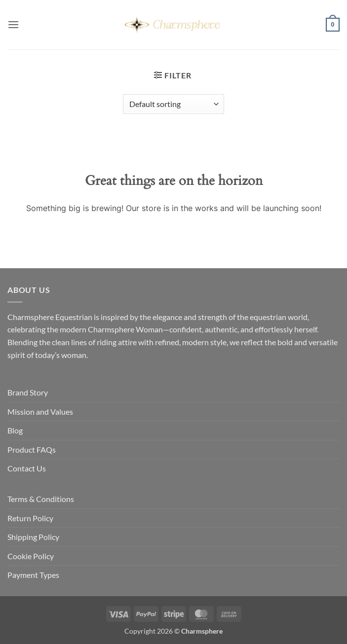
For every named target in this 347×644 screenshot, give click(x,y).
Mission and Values (40, 411)
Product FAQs (32, 449)
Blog (15, 430)
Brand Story (28, 392)
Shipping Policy (33, 537)
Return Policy (30, 518)
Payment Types (33, 575)
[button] (13, 24)
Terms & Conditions (41, 499)
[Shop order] (173, 104)
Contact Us (27, 468)
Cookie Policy (31, 556)
